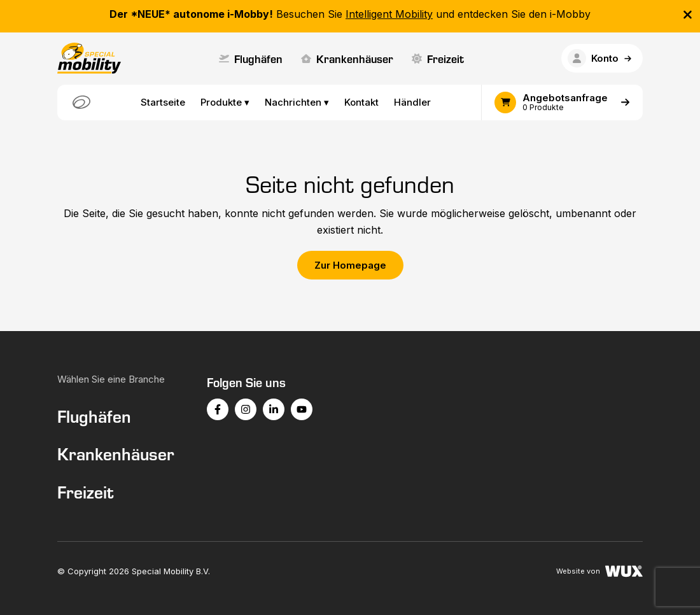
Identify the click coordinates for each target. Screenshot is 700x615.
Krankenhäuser (347, 58)
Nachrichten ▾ (297, 102)
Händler (412, 102)
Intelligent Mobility (389, 14)
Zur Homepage (350, 265)
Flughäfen (251, 58)
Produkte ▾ (225, 102)
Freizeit (438, 58)
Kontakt (361, 102)
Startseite (163, 102)
